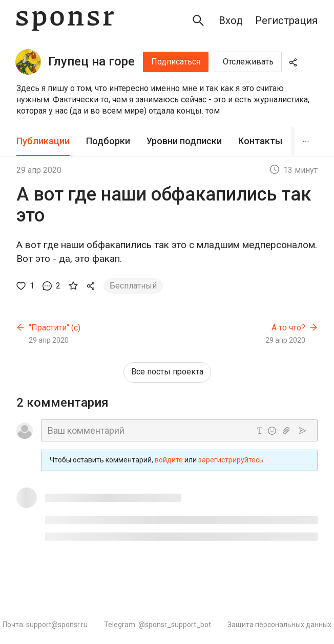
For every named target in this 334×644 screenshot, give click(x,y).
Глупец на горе (91, 61)
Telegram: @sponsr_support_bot (158, 625)
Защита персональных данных (279, 625)
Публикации (43, 141)
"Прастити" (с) (55, 328)
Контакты (260, 141)
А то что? (288, 328)
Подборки (108, 141)
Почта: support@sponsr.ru (45, 625)
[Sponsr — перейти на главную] (65, 21)
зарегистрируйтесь (231, 460)
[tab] (43, 141)
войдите (169, 460)
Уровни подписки (184, 141)
